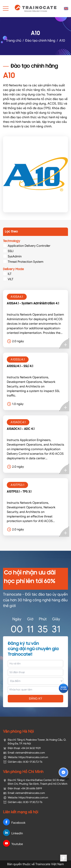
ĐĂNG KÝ (36, 699)
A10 (62, 40)
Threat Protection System (23, 262)
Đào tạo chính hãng (40, 40)
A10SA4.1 (17, 297)
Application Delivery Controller (27, 246)
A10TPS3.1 (17, 485)
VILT (8, 279)
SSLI (8, 251)
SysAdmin (12, 256)
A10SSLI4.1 (18, 359)
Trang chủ (14, 40)
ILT (7, 274)
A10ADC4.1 (18, 422)
